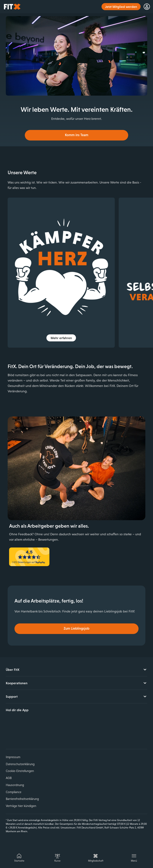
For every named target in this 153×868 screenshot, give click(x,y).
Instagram (19, 735)
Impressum (13, 757)
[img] (61, 273)
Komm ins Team (77, 135)
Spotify (48, 735)
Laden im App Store (20, 721)
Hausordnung (15, 785)
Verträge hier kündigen (21, 806)
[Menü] (134, 857)
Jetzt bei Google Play (48, 721)
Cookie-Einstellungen (20, 771)
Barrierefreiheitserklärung (22, 799)
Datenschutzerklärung (20, 764)
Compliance (14, 792)
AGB (9, 778)
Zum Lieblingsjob (76, 628)
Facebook (9, 735)
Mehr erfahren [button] (61, 338)
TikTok (38, 735)
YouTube (28, 735)
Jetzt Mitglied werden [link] (121, 7)
